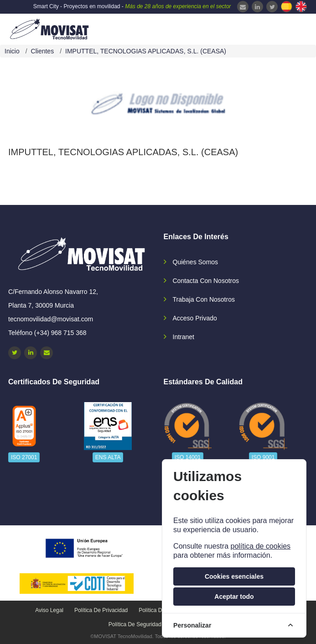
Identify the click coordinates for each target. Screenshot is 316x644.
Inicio (12, 51)
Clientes (43, 51)
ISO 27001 (24, 457)
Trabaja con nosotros (204, 299)
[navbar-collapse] (291, 28)
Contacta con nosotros (206, 281)
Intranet (184, 337)
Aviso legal (49, 610)
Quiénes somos (196, 262)
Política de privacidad (101, 610)
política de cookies (260, 546)
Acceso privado (195, 318)
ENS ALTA (108, 457)
